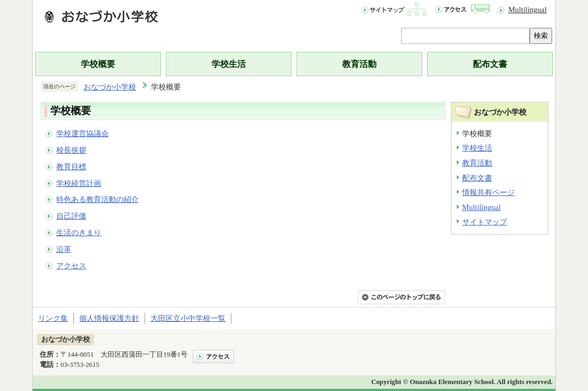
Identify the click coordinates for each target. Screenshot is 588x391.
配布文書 (490, 64)
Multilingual (527, 10)
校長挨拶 (71, 150)
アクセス (71, 266)
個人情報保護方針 (109, 318)
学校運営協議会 (82, 133)
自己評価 (71, 216)
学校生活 (229, 64)
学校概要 (98, 64)
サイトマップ (485, 222)
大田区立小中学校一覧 (188, 318)
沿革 (64, 249)
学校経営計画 (79, 183)
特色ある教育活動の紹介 (97, 199)
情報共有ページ (488, 192)
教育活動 (359, 64)
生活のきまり (79, 232)
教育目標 (71, 167)
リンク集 (53, 318)
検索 (541, 36)
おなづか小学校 (110, 87)
